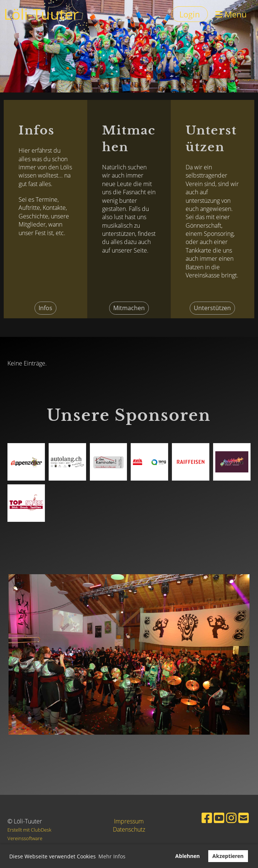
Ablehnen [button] (187, 856)
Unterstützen (212, 308)
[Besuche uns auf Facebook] (207, 818)
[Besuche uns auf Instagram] (231, 818)
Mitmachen (129, 308)
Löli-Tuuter (41, 14)
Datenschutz (129, 829)
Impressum (129, 821)
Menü (231, 14)
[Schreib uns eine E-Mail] (244, 818)
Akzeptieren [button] (228, 856)
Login (190, 14)
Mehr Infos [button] (112, 856)
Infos (45, 308)
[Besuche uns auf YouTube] (219, 818)
